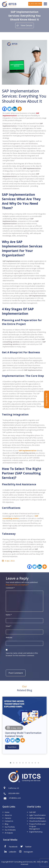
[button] (11, 763)
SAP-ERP (33, 812)
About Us (8, 815)
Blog (6, 824)
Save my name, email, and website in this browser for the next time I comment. (22, 654)
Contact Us (9, 821)
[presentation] (23, 663)
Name (9, 615)
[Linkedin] (15, 109)
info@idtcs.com (12, 798)
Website (9, 637)
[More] (20, 109)
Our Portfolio (10, 827)
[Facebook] (4, 109)
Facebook (11, 846)
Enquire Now (46, 399)
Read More (12, 747)
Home (7, 812)
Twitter (26, 846)
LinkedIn (10, 852)
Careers (8, 818)
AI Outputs (9, 833)
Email (9, 626)
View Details (25, 25)
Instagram (26, 852)
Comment (10, 588)
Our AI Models (10, 830)
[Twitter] (9, 109)
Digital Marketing (36, 832)
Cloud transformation (38, 821)
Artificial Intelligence (37, 818)
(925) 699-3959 (35, 4)
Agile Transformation (37, 815)
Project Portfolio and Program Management (37, 826)
